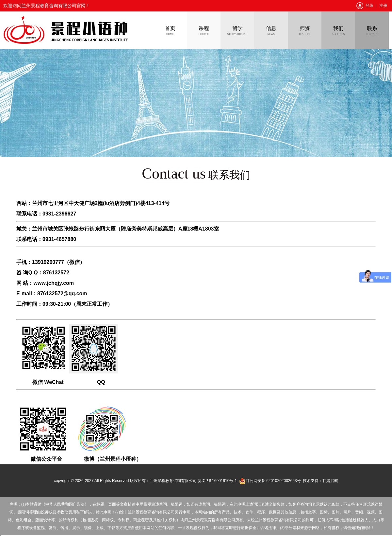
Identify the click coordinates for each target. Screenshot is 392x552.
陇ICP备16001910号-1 (217, 481)
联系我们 (196, 175)
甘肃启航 (330, 481)
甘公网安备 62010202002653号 (270, 481)
